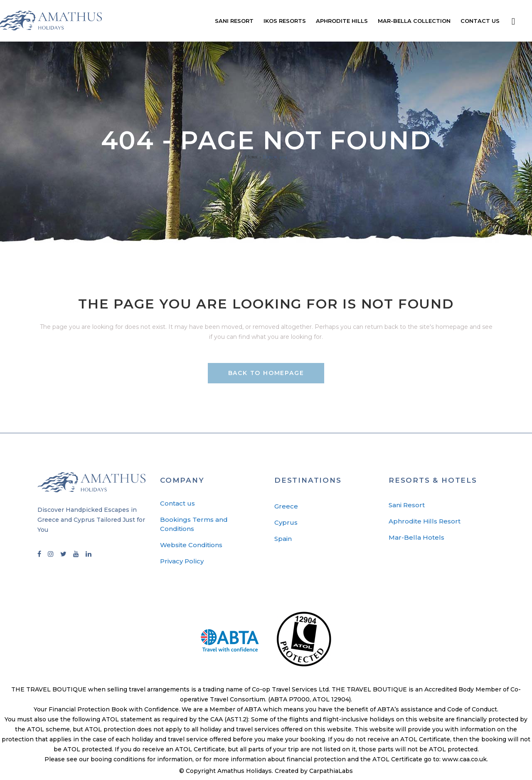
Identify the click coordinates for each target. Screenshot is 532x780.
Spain (283, 539)
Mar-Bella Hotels (416, 537)
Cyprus (286, 522)
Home (251, 157)
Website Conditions (191, 545)
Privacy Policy (182, 561)
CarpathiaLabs (331, 771)
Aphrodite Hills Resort (425, 521)
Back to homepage (266, 373)
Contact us (177, 503)
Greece (286, 506)
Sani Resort (407, 505)
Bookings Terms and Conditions (194, 524)
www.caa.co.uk (464, 759)
